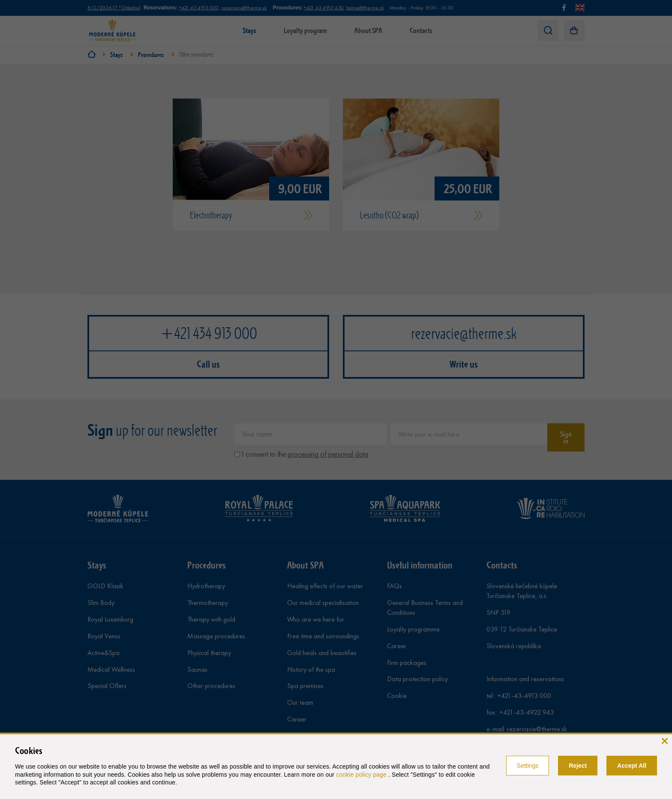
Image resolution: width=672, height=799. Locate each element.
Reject (578, 766)
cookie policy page (362, 775)
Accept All (632, 766)
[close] (664, 740)
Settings (528, 766)
